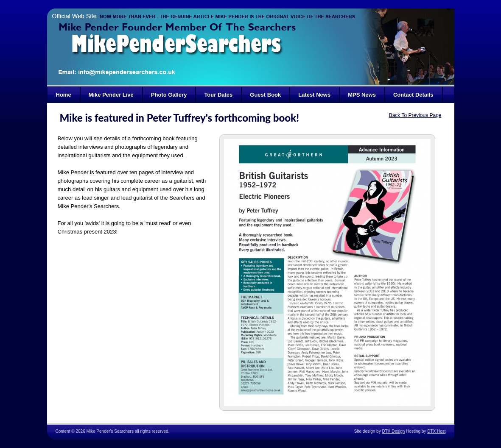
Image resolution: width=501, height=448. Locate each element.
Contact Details (413, 95)
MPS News (362, 95)
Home (64, 95)
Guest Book (265, 95)
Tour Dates (218, 95)
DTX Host (436, 431)
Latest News (314, 95)
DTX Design (393, 431)
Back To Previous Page (415, 115)
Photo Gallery (169, 95)
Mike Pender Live (111, 95)
